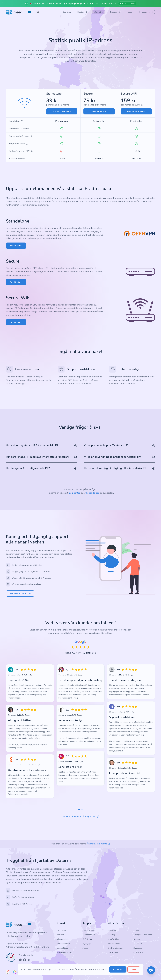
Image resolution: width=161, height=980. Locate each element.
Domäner (112, 930)
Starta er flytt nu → (127, 3)
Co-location (113, 952)
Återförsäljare (114, 939)
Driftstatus (88, 939)
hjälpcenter (74, 493)
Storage (137, 939)
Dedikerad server (115, 948)
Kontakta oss (88, 930)
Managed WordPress (143, 935)
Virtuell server (114, 944)
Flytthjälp (87, 944)
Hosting (111, 935)
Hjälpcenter (89, 935)
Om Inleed (61, 930)
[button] (79, 810)
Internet (137, 930)
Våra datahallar (63, 939)
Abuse (85, 948)
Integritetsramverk (65, 952)
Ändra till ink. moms (99, 844)
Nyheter (60, 935)
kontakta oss (93, 493)
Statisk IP (138, 944)
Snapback (138, 948)
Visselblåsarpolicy (65, 948)
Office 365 (138, 952)
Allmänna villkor (64, 944)
